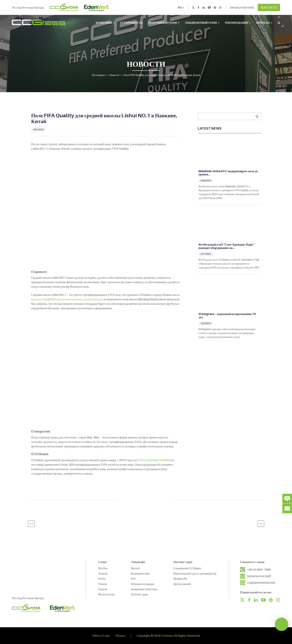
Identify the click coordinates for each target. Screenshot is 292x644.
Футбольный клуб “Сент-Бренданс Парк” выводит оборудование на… (227, 246)
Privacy (120, 636)
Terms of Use (101, 636)
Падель (103, 589)
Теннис (103, 584)
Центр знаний (182, 584)
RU (181, 7)
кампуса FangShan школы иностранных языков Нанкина (67, 299)
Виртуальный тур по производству (195, 573)
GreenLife (180, 579)
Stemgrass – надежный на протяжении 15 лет (227, 316)
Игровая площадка (142, 584)
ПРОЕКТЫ (264, 23)
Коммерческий (140, 573)
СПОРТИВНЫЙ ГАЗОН (164, 23)
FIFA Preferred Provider (154, 460)
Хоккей (103, 573)
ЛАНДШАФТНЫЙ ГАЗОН (202, 23)
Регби (102, 579)
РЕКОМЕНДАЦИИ (238, 23)
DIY (133, 579)
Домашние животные (144, 589)
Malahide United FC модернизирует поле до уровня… (228, 173)
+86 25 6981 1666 (259, 570)
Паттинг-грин (139, 594)
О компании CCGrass (187, 568)
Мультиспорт (107, 594)
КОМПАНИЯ (105, 23)
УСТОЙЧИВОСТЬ (131, 23)
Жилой (135, 568)
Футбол (103, 568)
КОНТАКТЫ (269, 7)
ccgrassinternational (261, 583)
